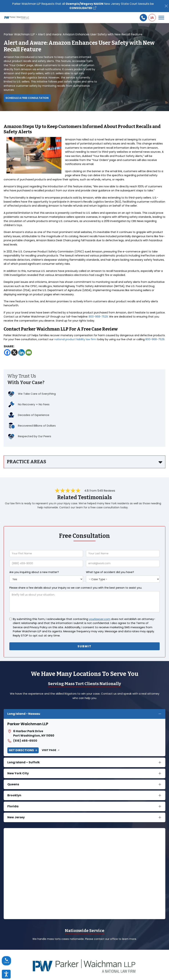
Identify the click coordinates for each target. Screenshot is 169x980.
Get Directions (21, 750)
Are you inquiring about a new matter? (34, 572)
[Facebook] (7, 353)
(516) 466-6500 (22, 741)
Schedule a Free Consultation (27, 98)
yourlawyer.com (100, 619)
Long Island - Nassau (24, 714)
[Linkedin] (22, 353)
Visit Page (49, 750)
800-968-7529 (98, 317)
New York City (18, 773)
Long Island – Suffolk (24, 762)
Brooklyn (14, 795)
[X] (14, 353)
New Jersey (16, 817)
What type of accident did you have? (110, 572)
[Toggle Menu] (161, 18)
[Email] (29, 353)
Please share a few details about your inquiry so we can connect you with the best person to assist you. (76, 588)
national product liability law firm (75, 339)
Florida (13, 806)
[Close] (166, 6)
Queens (13, 784)
